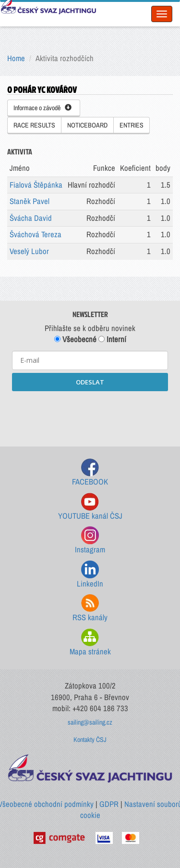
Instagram (90, 541)
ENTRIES (132, 125)
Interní (112, 339)
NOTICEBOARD (87, 125)
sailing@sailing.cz (90, 722)
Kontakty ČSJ (90, 740)
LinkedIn (90, 575)
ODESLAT (90, 382)
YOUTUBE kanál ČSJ (90, 507)
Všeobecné (75, 339)
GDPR (109, 804)
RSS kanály (90, 608)
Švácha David (31, 218)
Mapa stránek (90, 643)
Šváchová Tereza (36, 234)
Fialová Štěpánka (36, 185)
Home (16, 58)
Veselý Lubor (29, 251)
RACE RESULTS (34, 125)
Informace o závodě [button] (42, 108)
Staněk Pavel (30, 201)
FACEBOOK (90, 473)
